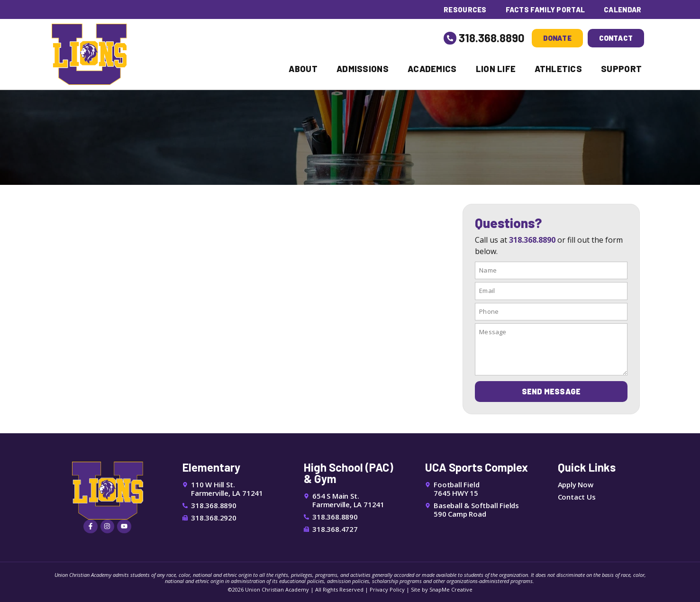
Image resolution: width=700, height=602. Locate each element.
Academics (432, 69)
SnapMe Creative (451, 589)
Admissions (363, 69)
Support (621, 69)
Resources (465, 9)
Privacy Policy (387, 589)
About (303, 69)
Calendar (623, 9)
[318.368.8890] (450, 38)
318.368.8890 (492, 38)
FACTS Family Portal (545, 9)
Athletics (558, 69)
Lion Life (496, 69)
